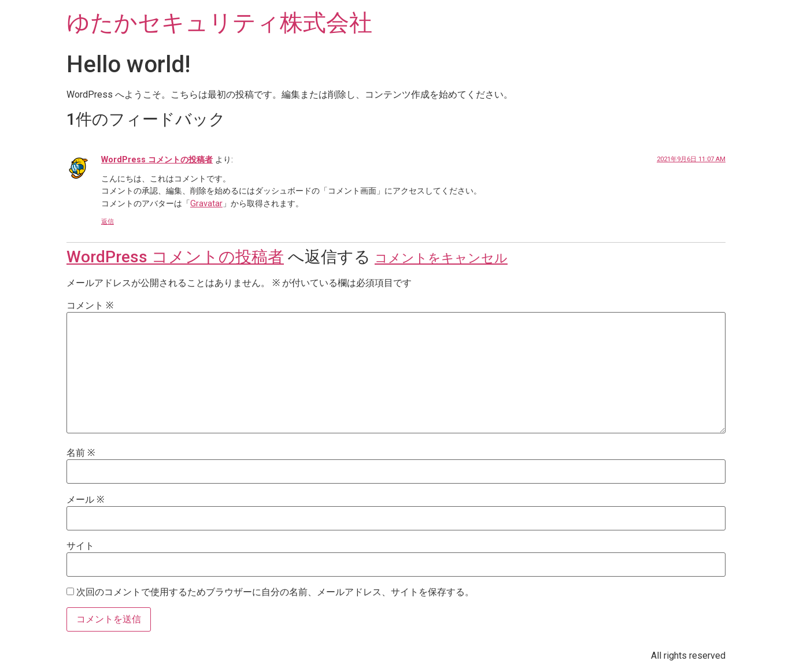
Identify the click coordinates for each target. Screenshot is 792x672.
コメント (90, 306)
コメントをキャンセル (441, 258)
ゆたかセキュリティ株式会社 (219, 23)
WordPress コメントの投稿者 (157, 160)
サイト (80, 546)
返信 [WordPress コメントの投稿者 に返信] (108, 222)
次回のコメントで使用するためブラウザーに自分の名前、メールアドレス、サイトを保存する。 (275, 592)
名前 (81, 453)
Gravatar (206, 204)
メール (85, 500)
